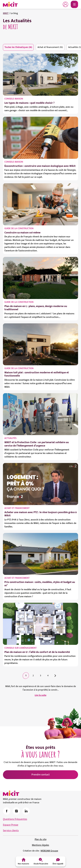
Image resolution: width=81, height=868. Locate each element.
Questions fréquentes (15, 819)
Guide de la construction (19, 229)
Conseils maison (14, 99)
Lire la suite (40, 695)
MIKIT (6, 13)
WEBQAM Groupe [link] (49, 851)
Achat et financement (17, 508)
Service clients (11, 831)
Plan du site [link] (41, 839)
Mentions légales (40, 845)
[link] (7, 811)
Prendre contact (41, 775)
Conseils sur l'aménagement (21, 648)
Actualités (10, 438)
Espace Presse (11, 825)
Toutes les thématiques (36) (18, 47)
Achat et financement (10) (50, 47)
